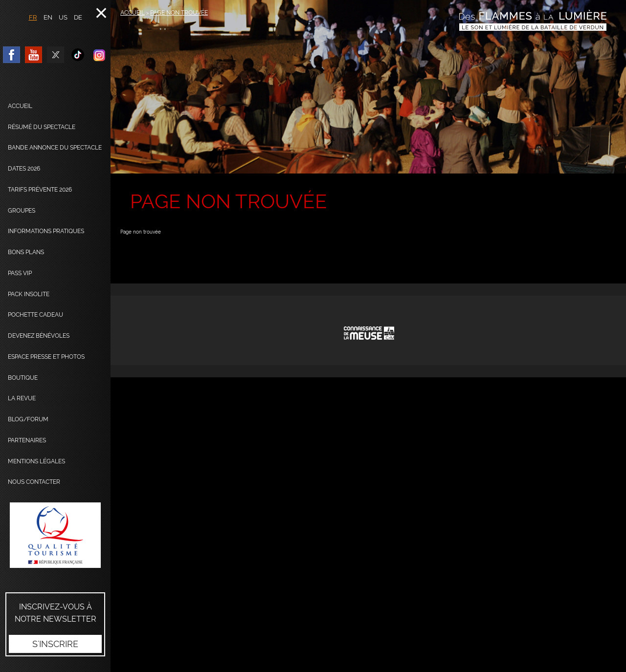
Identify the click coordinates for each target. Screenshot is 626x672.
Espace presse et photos (46, 357)
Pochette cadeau (35, 315)
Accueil (20, 106)
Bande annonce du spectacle (55, 148)
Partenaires (27, 440)
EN (48, 17)
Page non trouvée (179, 13)
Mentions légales (36, 461)
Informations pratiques (46, 231)
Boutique (23, 378)
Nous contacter (34, 482)
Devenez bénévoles (39, 336)
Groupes (22, 211)
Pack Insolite (29, 294)
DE (78, 17)
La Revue (22, 398)
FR (33, 17)
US (63, 17)
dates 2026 (24, 169)
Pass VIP (20, 273)
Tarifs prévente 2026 (40, 190)
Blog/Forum (28, 419)
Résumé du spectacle (42, 127)
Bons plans (26, 252)
